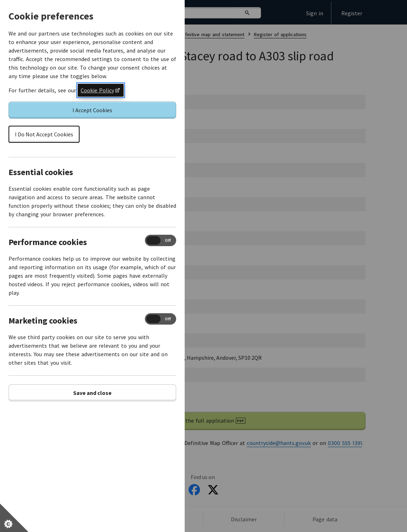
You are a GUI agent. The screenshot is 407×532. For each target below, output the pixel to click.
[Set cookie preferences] (14, 518)
